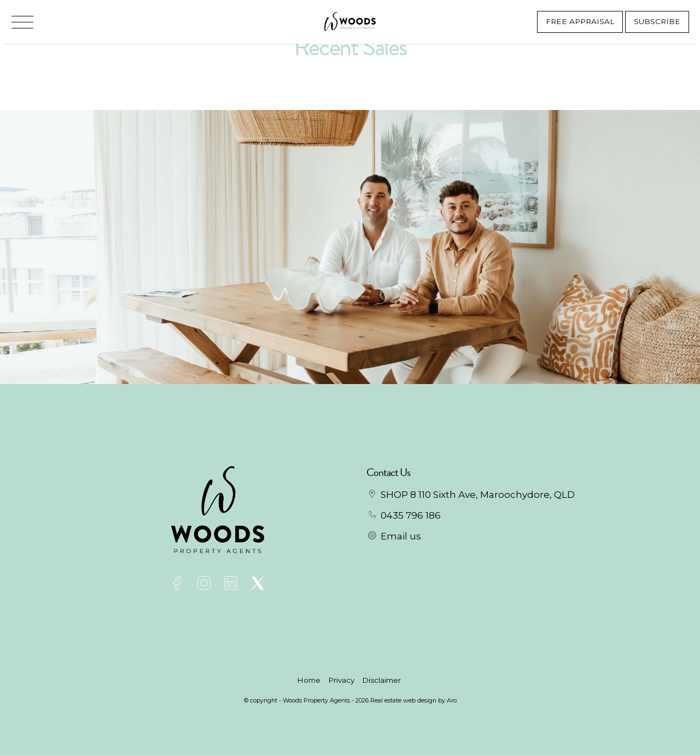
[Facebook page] (179, 585)
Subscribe (657, 21)
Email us (401, 536)
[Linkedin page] (233, 585)
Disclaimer (381, 680)
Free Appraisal (580, 21)
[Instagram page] (206, 585)
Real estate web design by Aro (413, 700)
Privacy (341, 680)
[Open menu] (22, 22)
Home (309, 680)
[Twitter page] (258, 585)
